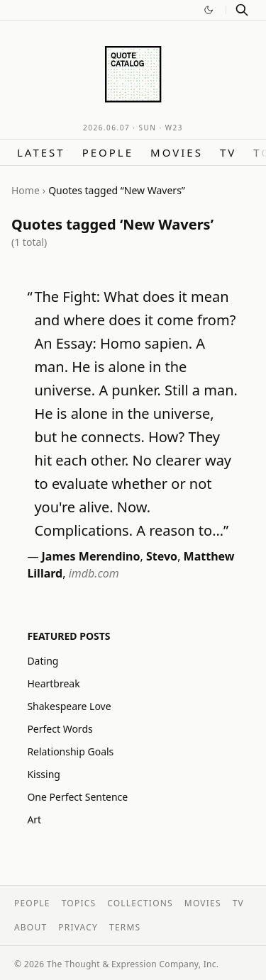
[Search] (242, 10)
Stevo (162, 556)
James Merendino (91, 556)
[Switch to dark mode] (209, 10)
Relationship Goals (70, 751)
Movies (177, 152)
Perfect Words (60, 729)
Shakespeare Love (69, 706)
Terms (125, 927)
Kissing (44, 774)
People (108, 152)
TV (228, 152)
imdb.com (94, 573)
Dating (43, 661)
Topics (79, 903)
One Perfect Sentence (77, 797)
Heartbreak (53, 683)
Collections (140, 903)
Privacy (78, 927)
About (31, 927)
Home (26, 190)
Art (34, 820)
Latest (41, 152)
